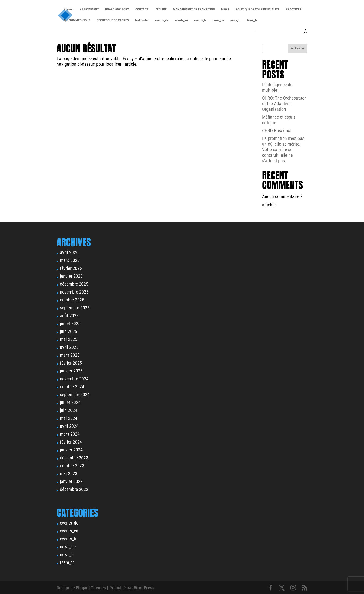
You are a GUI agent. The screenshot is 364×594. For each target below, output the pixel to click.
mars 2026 (70, 260)
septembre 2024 (75, 395)
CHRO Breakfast (277, 131)
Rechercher (298, 48)
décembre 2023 (74, 458)
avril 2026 (69, 252)
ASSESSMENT (89, 9)
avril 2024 (69, 426)
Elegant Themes (91, 588)
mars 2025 (70, 355)
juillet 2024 (70, 402)
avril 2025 (69, 347)
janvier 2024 (71, 450)
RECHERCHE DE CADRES (113, 20)
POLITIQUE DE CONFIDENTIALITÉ (258, 9)
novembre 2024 (74, 379)
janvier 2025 (71, 371)
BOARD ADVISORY (117, 9)
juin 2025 (68, 331)
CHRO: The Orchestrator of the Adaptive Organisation (284, 104)
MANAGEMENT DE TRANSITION (194, 9)
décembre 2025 (74, 284)
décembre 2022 (74, 489)
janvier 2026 (71, 276)
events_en (181, 20)
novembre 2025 (74, 292)
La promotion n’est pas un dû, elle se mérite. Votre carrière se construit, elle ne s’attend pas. (283, 150)
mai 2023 (69, 473)
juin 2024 (68, 410)
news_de (218, 20)
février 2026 (71, 268)
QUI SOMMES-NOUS (77, 20)
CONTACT (142, 9)
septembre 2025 (75, 308)
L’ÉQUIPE (161, 9)
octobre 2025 (72, 300)
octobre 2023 (72, 466)
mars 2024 (70, 434)
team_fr (252, 20)
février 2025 (71, 363)
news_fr (236, 20)
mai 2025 (69, 339)
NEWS (225, 9)
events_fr (200, 20)
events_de (162, 20)
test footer (142, 20)
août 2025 (69, 316)
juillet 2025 (70, 323)
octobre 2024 (72, 387)
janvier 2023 (71, 481)
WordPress (144, 588)
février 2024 (71, 442)
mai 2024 (69, 418)
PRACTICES (294, 9)
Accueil (69, 9)
